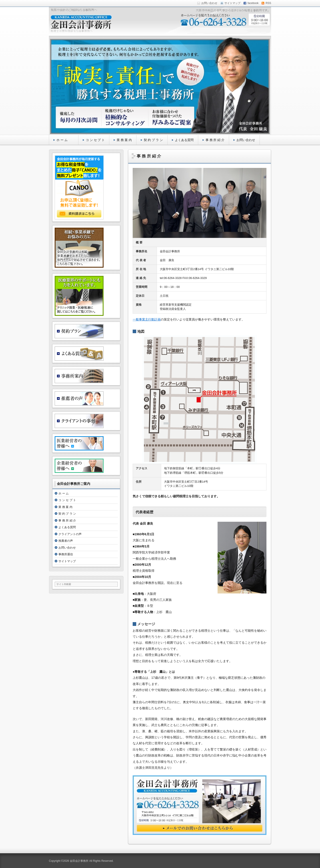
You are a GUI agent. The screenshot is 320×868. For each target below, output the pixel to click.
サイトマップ (67, 561)
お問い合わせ (246, 140)
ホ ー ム (65, 140)
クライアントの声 (70, 534)
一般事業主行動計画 (147, 319)
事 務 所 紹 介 (215, 140)
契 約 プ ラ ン (153, 140)
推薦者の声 (66, 541)
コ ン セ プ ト (95, 140)
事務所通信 (66, 554)
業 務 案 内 (124, 140)
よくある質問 (184, 140)
